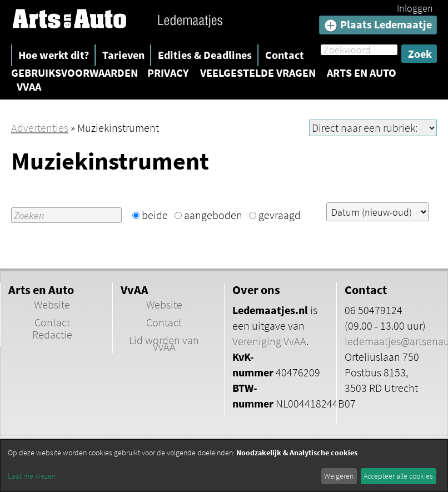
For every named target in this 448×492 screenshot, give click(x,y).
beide (155, 215)
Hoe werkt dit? (54, 55)
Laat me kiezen (32, 476)
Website (52, 305)
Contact (285, 55)
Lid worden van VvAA (164, 344)
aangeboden (213, 215)
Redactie (52, 335)
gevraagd (280, 215)
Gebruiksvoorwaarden (74, 73)
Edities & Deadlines (205, 55)
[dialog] (224, 466)
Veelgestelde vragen (258, 73)
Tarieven (123, 55)
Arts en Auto (362, 73)
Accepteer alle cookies (398, 476)
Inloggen (415, 8)
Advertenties (40, 128)
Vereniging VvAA (269, 341)
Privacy (168, 73)
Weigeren (339, 476)
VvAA (29, 87)
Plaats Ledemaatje (378, 25)
